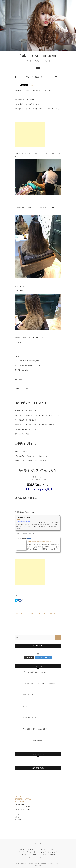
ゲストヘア (53, 849)
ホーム (22, 849)
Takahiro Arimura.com (38, 55)
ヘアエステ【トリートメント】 (27, 852)
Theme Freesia (47, 863)
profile (31, 849)
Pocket (31, 85)
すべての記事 (41, 849)
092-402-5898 (42, 489)
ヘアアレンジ (35, 855)
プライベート (43, 858)
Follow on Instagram (43, 657)
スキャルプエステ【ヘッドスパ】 (49, 852)
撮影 (45, 855)
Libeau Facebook (38, 754)
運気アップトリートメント (24, 613)
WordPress (38, 865)
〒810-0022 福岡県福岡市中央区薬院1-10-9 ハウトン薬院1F (25, 799)
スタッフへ (32, 858)
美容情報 (53, 855)
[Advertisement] (30, 135)
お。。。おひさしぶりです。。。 (50, 613)
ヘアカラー (24, 855)
